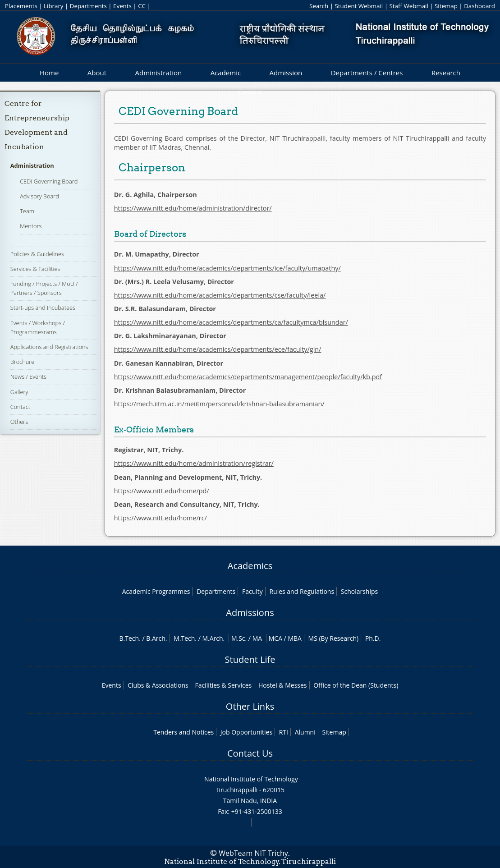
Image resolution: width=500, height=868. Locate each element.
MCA (275, 638)
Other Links (250, 706)
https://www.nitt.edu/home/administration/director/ (193, 208)
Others (19, 422)
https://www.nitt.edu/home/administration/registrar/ (194, 463)
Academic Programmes (156, 591)
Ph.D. (373, 638)
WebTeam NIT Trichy (253, 853)
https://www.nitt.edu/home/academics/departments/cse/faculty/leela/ (220, 295)
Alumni (305, 732)
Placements (21, 6)
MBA (295, 638)
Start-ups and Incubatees (43, 308)
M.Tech (184, 638)
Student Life (250, 659)
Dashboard (479, 6)
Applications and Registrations (49, 347)
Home (49, 73)
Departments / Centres (367, 73)
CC (142, 6)
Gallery (19, 392)
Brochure (23, 362)
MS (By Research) (334, 638)
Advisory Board (39, 196)
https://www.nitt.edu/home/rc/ (161, 518)
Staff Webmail (408, 6)
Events (122, 6)
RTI (284, 732)
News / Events (28, 377)
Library (53, 6)
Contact (20, 407)
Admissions (250, 613)
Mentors (31, 226)
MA (257, 638)
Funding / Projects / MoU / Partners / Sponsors (44, 288)
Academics (250, 566)
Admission (286, 73)
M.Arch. (213, 638)
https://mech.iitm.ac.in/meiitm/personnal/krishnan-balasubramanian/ (219, 404)
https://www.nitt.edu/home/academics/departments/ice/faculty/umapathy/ (227, 268)
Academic (226, 73)
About (97, 73)
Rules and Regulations (302, 591)
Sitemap (446, 6)
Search (319, 6)
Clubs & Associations (158, 685)
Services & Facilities (35, 269)
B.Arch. (156, 638)
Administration (159, 73)
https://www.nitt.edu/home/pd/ (162, 491)
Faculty (252, 591)
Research (446, 73)
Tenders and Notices (183, 732)
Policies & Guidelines (37, 254)
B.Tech (129, 638)
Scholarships (359, 591)
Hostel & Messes (283, 685)
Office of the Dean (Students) (356, 685)
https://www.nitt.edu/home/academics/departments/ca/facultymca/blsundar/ (231, 322)
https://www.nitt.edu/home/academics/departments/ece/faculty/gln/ (218, 349)
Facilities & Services (223, 685)
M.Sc (238, 638)
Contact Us (250, 753)
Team (27, 211)
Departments (88, 6)
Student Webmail (359, 6)
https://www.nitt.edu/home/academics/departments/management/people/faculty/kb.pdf (248, 377)
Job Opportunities (246, 732)
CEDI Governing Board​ (49, 181)
